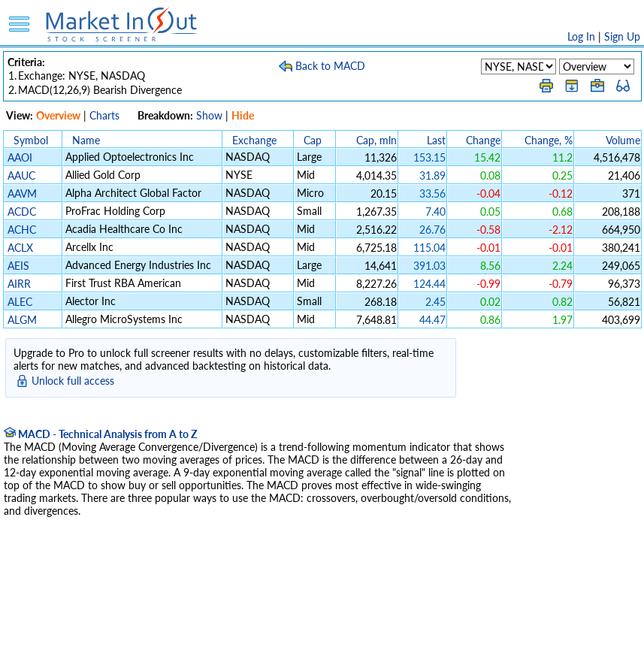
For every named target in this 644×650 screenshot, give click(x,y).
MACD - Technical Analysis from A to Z (100, 434)
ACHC (22, 230)
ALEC (20, 302)
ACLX (20, 248)
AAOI (20, 157)
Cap (313, 140)
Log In (581, 36)
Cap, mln (376, 140)
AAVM (22, 193)
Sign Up (622, 36)
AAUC (21, 175)
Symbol (31, 140)
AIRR (19, 284)
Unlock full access (73, 381)
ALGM (22, 320)
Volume (623, 140)
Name (86, 140)
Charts (104, 115)
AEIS (18, 266)
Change (483, 140)
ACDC (22, 212)
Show (209, 115)
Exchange (254, 140)
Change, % (549, 140)
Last (436, 140)
